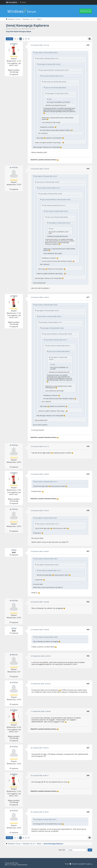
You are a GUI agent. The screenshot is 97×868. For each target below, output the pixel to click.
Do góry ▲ (89, 864)
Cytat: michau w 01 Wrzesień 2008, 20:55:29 (55, 82)
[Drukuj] (90, 39)
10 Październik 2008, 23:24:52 (41, 684)
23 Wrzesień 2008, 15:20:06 (40, 602)
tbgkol (15, 44)
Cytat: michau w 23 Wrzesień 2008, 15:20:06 (46, 637)
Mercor (15, 655)
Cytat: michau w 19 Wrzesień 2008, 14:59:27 (46, 559)
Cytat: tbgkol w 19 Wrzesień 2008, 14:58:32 (46, 518)
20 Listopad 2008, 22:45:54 (40, 812)
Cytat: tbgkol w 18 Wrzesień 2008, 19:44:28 (49, 64)
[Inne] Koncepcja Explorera (28, 25)
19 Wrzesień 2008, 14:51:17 (40, 446)
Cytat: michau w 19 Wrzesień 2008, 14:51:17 (46, 482)
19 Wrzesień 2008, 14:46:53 (40, 297)
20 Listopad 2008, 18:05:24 (40, 748)
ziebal (44, 122)
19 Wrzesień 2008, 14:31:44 (40, 45)
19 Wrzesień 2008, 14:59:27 (40, 511)
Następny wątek (25, 32)
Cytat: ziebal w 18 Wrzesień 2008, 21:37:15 (48, 58)
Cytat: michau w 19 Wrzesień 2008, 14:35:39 (46, 305)
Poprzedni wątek (12, 32)
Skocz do (62, 850)
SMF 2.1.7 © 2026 (10, 865)
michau (15, 167)
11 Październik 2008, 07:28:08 (41, 711)
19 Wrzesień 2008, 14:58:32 (40, 474)
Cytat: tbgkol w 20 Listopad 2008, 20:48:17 (46, 819)
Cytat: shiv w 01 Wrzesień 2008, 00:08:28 (56, 88)
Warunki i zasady (78, 864)
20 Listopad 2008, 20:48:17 (40, 775)
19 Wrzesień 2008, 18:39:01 (40, 551)
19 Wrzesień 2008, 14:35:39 (40, 169)
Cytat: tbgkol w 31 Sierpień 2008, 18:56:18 (58, 93)
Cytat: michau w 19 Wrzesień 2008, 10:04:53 (46, 53)
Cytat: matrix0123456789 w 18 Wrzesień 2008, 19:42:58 (55, 70)
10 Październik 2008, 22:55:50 (41, 656)
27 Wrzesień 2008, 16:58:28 (40, 630)
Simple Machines (22, 865)
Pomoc (68, 864)
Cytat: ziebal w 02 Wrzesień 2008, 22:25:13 (53, 76)
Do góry (9, 838)
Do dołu (9, 39)
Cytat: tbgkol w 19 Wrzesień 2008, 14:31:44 (46, 176)
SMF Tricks (15, 863)
